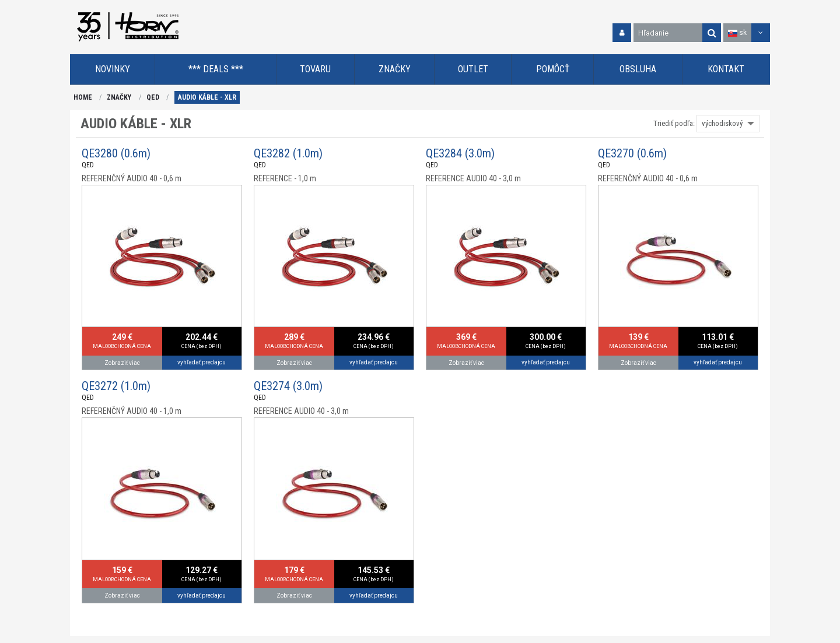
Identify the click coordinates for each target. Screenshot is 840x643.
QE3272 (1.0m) (116, 386)
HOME (83, 97)
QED (153, 97)
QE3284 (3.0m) (460, 153)
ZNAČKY (119, 97)
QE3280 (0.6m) (116, 153)
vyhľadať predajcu (202, 362)
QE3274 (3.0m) (288, 386)
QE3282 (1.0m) (288, 153)
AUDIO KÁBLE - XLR (207, 97)
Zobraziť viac (122, 363)
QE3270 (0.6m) (632, 153)
